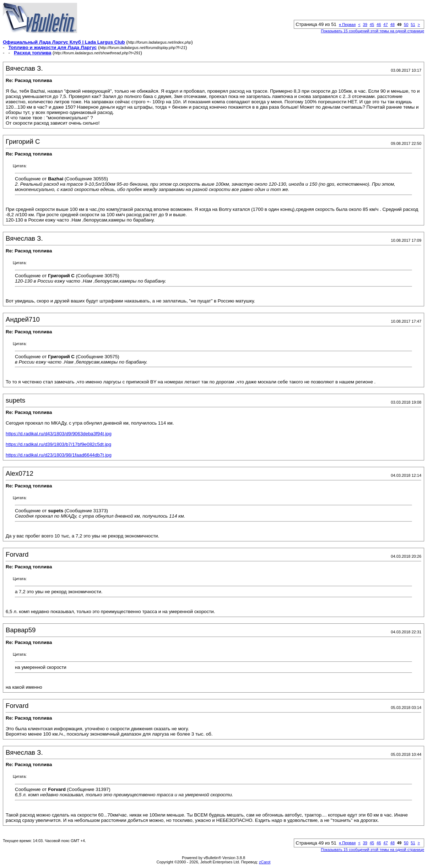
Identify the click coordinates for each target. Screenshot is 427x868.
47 (385, 24)
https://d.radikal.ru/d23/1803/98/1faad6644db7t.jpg (59, 455)
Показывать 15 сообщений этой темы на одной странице (372, 31)
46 (379, 24)
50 (406, 24)
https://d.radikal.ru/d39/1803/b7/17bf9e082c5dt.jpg (58, 444)
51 (413, 24)
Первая (347, 24)
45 (372, 24)
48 (393, 24)
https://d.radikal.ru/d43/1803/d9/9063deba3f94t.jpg (59, 434)
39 (365, 24)
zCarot (265, 862)
